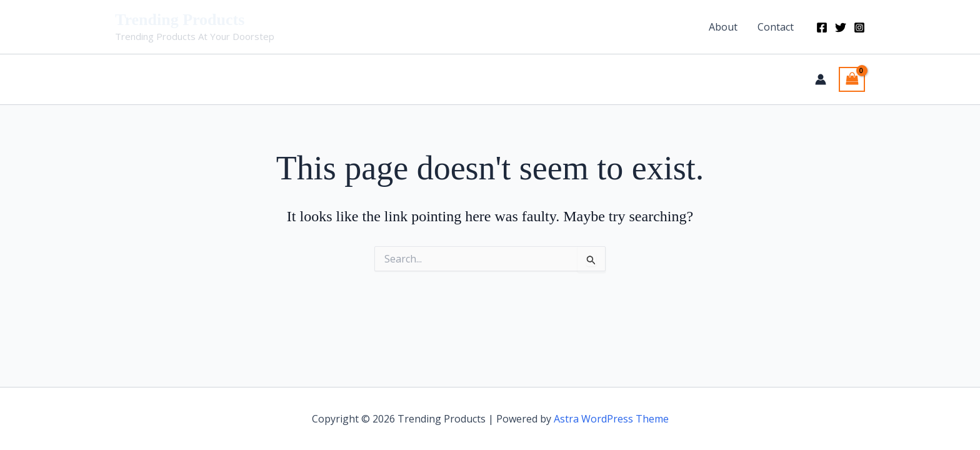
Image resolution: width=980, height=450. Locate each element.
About (723, 27)
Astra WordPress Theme (611, 419)
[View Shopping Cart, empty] (852, 79)
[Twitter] (841, 27)
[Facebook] (822, 27)
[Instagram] (859, 27)
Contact (776, 27)
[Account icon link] (821, 79)
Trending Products (180, 20)
